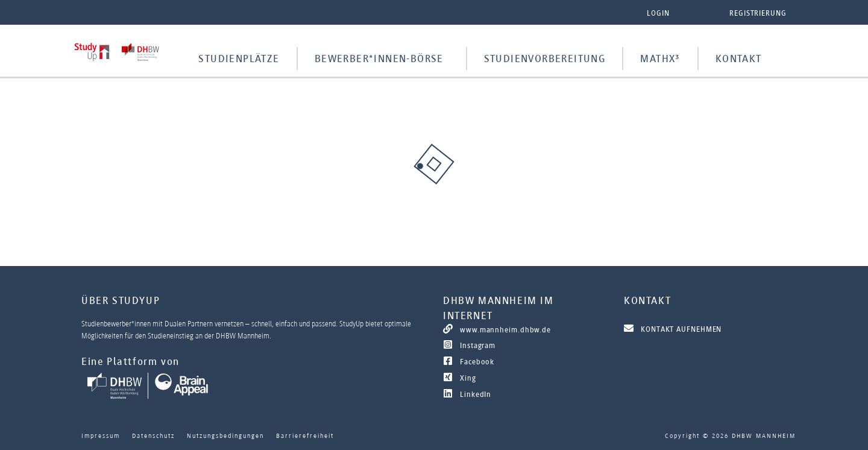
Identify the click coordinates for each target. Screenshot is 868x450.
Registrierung (758, 13)
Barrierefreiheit (305, 436)
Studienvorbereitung (545, 59)
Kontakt (739, 59)
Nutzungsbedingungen (225, 436)
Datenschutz (153, 436)
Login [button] (658, 13)
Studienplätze (239, 59)
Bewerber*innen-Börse (379, 59)
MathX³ (660, 59)
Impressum (101, 436)
